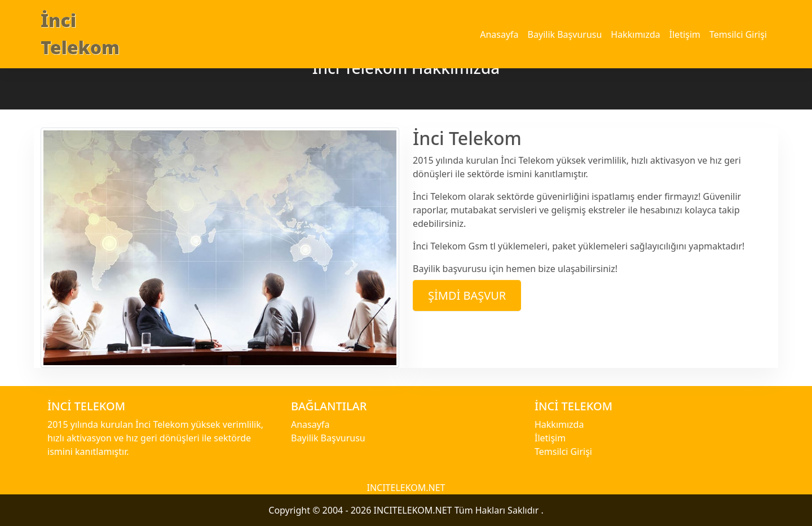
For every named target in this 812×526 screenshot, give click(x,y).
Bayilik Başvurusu (565, 34)
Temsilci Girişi (738, 34)
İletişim (685, 34)
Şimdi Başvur (467, 295)
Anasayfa (499, 34)
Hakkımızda (635, 34)
